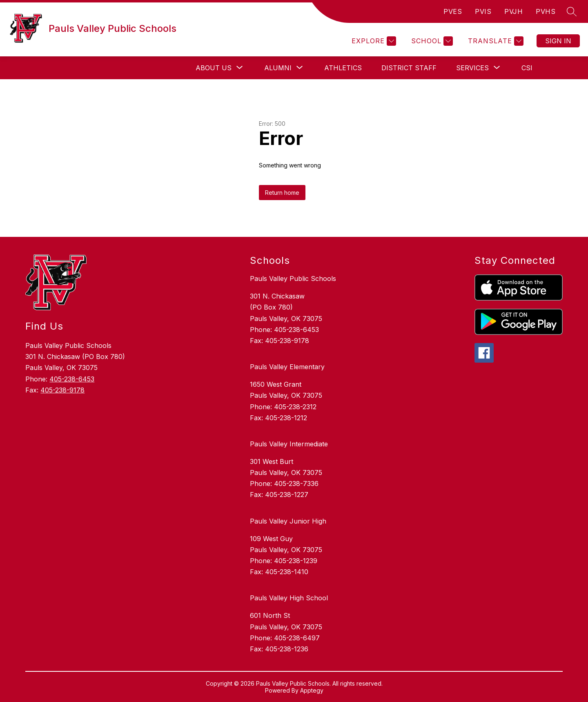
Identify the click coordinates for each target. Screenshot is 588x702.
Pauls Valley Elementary (287, 367)
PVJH (513, 11)
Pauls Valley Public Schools (293, 279)
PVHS (546, 11)
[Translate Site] (495, 41)
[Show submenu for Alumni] (278, 68)
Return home (282, 193)
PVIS (483, 11)
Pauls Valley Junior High (288, 521)
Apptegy (312, 690)
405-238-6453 (72, 379)
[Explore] (373, 41)
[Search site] (572, 11)
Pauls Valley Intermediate (289, 444)
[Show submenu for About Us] (214, 68)
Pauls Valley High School (289, 598)
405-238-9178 (62, 390)
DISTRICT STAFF (409, 68)
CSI (527, 68)
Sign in (558, 41)
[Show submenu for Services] (472, 68)
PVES (453, 11)
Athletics (343, 68)
